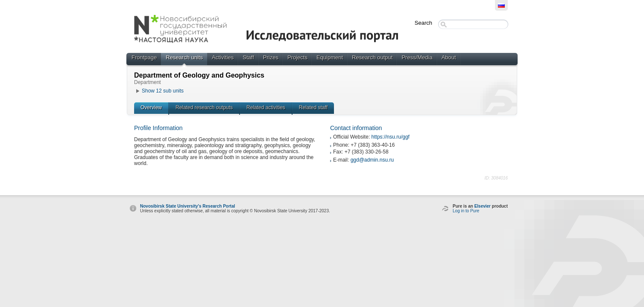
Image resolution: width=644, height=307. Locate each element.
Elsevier (483, 206)
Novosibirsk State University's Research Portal (187, 206)
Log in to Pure (466, 211)
